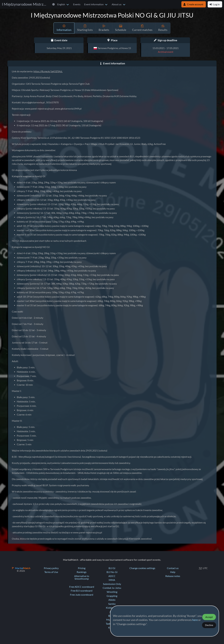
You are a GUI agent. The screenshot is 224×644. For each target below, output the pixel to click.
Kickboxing (112, 608)
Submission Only (112, 584)
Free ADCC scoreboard (82, 587)
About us (117, 4)
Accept (209, 617)
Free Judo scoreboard (82, 595)
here (195, 620)
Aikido (112, 600)
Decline (209, 625)
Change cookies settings (142, 568)
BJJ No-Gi (112, 572)
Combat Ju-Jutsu (112, 588)
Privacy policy (51, 568)
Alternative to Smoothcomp (82, 577)
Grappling (112, 596)
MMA (112, 580)
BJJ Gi (112, 568)
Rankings (82, 572)
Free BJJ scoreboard (82, 591)
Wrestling (112, 592)
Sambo (112, 604)
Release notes (173, 576)
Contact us (173, 568)
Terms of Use (51, 572)
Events (77, 4)
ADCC (112, 576)
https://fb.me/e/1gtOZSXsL (48, 71)
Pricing (82, 568)
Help (173, 572)
